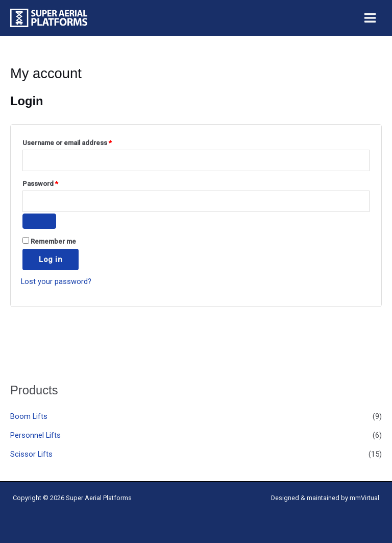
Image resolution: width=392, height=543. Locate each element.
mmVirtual (364, 498)
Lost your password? (56, 281)
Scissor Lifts (31, 454)
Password (54, 182)
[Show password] (39, 221)
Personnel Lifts (35, 435)
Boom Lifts (29, 416)
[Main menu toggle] (370, 18)
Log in (51, 259)
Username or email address (81, 141)
